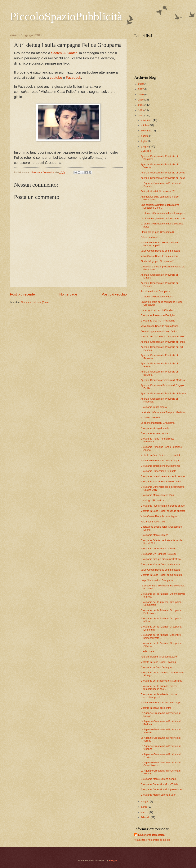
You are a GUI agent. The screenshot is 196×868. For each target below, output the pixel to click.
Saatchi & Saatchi (65, 53)
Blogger (113, 860)
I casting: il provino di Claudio (156, 310)
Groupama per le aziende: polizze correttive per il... (159, 696)
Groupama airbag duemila (155, 428)
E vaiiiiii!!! (146, 151)
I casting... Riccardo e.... (154, 500)
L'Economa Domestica (151, 835)
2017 (141, 89)
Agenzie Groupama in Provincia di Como (163, 173)
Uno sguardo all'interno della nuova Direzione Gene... (160, 206)
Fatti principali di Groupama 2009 (159, 657)
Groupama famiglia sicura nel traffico (160, 559)
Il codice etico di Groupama (155, 291)
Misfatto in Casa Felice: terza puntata (161, 455)
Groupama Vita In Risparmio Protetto (161, 481)
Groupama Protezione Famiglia (158, 315)
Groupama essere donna (154, 433)
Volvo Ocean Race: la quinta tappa (159, 326)
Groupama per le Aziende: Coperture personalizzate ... (161, 636)
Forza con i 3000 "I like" (153, 522)
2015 (141, 100)
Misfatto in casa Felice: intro (156, 708)
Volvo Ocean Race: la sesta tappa (159, 256)
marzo (145, 812)
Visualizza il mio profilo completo (152, 840)
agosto (145, 136)
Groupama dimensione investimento (160, 466)
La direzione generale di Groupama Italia (163, 218)
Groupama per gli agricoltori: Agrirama (161, 681)
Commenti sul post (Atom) (35, 302)
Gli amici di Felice (150, 417)
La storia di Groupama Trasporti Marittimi (163, 412)
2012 (141, 115)
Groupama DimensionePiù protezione (161, 789)
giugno (145, 146)
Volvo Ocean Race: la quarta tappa (160, 460)
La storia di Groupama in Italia (157, 297)
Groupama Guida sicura (154, 407)
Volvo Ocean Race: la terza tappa (159, 516)
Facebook (73, 78)
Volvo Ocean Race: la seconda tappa (161, 702)
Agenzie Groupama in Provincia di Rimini (163, 342)
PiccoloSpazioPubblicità (66, 16)
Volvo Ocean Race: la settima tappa (160, 251)
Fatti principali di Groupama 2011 (159, 191)
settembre (147, 131)
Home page (68, 294)
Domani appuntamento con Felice (159, 331)
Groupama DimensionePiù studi (158, 549)
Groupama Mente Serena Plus (157, 495)
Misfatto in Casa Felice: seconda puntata (163, 511)
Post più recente (22, 294)
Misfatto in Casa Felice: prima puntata (161, 575)
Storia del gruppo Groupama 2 (157, 261)
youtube (56, 78)
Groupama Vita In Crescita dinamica (160, 564)
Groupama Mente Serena (154, 535)
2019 (141, 84)
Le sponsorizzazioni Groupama (157, 423)
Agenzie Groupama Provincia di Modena (163, 380)
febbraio (146, 817)
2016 (141, 94)
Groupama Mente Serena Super (158, 795)
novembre (147, 120)
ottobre (145, 125)
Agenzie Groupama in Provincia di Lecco (163, 178)
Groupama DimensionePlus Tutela (159, 784)
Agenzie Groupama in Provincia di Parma (163, 393)
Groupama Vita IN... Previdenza (158, 321)
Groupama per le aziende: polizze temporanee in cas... (159, 687)
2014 (141, 105)
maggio (145, 801)
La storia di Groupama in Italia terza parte (163, 213)
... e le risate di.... (150, 651)
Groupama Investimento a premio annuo (163, 476)
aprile (144, 807)
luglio (144, 141)
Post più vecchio (114, 294)
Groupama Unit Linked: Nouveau (158, 554)
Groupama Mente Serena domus (158, 779)
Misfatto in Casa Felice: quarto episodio (162, 336)
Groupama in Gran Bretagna (156, 667)
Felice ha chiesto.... (151, 237)
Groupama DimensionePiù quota (158, 471)
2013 (141, 110)
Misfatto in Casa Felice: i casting (158, 662)
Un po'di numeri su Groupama (157, 580)
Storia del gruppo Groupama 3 (157, 232)
